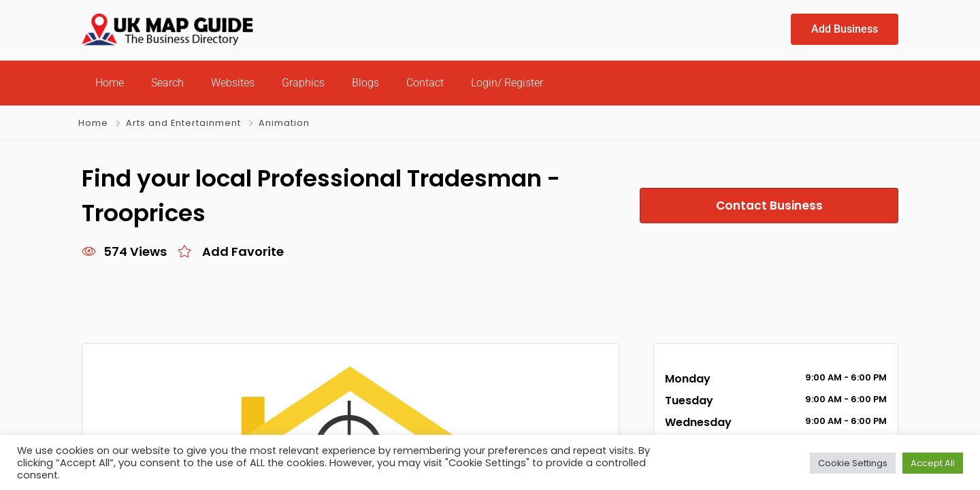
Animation (282, 123)
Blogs (365, 83)
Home (110, 83)
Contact (425, 83)
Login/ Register (507, 83)
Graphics (303, 83)
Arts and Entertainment (183, 123)
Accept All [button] (933, 462)
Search (167, 83)
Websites (233, 83)
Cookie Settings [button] (853, 462)
